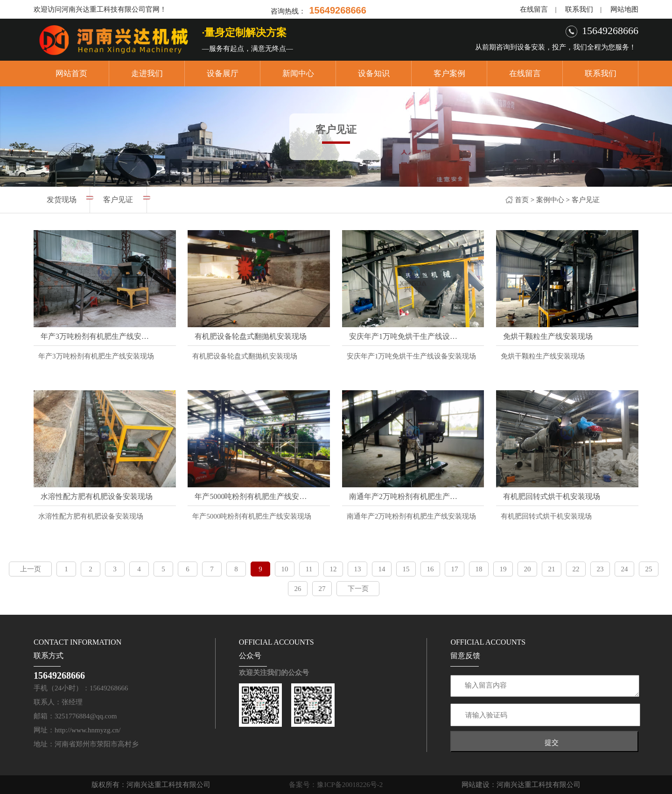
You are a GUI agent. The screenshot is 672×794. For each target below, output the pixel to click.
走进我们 (147, 74)
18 (479, 569)
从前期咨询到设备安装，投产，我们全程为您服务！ (556, 47)
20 (528, 569)
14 (382, 569)
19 (503, 569)
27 (322, 589)
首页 (522, 200)
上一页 (31, 569)
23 (600, 569)
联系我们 (579, 9)
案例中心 (550, 200)
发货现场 (62, 200)
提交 (552, 742)
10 (285, 569)
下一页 (358, 589)
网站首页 (71, 74)
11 (309, 569)
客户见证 (586, 200)
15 (406, 569)
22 (576, 569)
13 (358, 569)
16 (430, 569)
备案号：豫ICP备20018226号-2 (336, 785)
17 (455, 569)
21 (552, 569)
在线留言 (534, 9)
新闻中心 (298, 74)
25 (649, 569)
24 (625, 569)
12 (333, 569)
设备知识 (374, 74)
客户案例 (449, 74)
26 (298, 589)
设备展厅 (223, 74)
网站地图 (624, 9)
